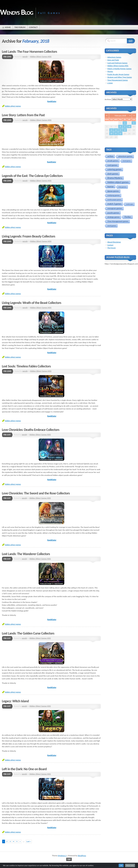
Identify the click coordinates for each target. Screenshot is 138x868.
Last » (29, 841)
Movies (110, 71)
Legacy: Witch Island (15, 701)
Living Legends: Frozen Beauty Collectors (29, 236)
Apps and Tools (113, 60)
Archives (108, 99)
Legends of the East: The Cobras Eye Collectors (32, 176)
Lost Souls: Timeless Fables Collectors (26, 366)
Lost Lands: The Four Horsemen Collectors (29, 52)
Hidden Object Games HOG (41, 57)
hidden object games (13, 106)
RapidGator (52, 101)
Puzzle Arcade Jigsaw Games (118, 74)
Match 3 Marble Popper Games (119, 69)
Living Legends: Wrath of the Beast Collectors (32, 303)
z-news (110, 83)
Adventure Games (114, 57)
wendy (25, 57)
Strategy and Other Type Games (120, 77)
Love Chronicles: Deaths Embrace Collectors (31, 430)
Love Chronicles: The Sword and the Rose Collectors (36, 493)
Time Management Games (118, 80)
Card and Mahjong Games (117, 63)
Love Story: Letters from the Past (23, 115)
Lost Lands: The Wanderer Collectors (26, 554)
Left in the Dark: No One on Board (24, 769)
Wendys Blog (17, 12)
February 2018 (120, 116)
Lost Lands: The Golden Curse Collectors (28, 633)
